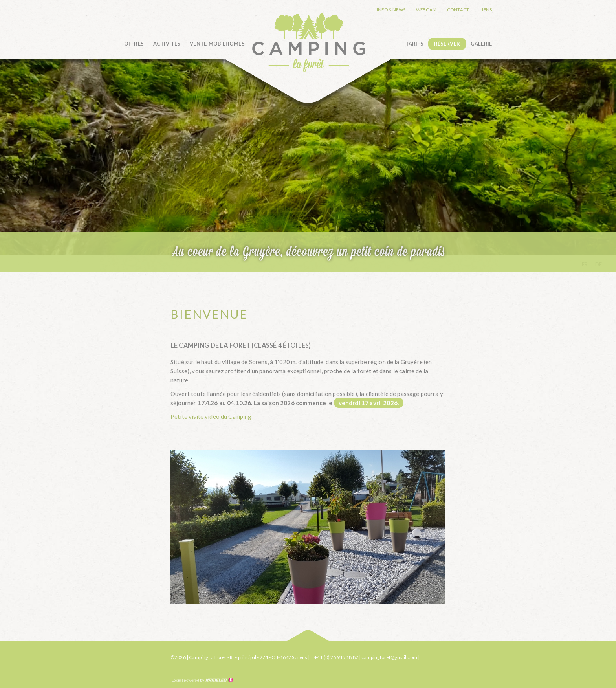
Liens (486, 10)
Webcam (426, 10)
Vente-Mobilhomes (217, 44)
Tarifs (414, 44)
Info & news (391, 10)
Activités (167, 44)
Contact (458, 10)
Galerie (481, 44)
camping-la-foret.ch (309, 42)
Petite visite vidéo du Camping (211, 416)
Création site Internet (208, 680)
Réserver (447, 44)
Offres (134, 44)
